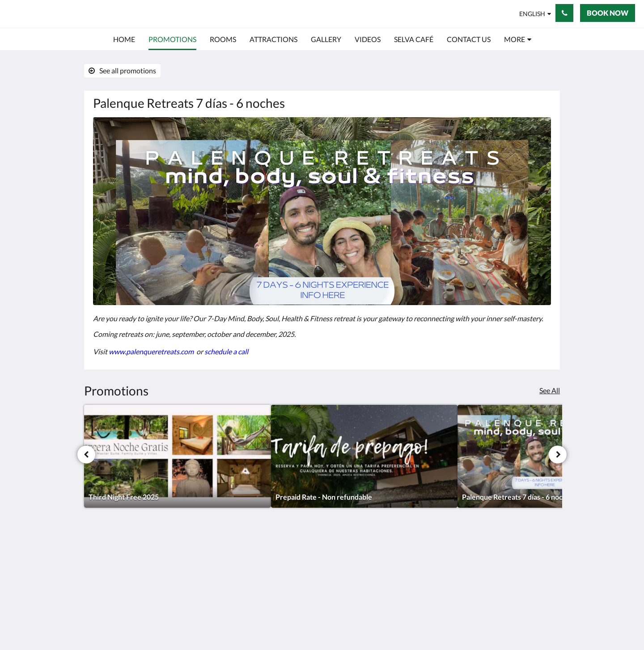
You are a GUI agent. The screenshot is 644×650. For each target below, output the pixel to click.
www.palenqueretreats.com (152, 351)
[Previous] (86, 455)
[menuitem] (124, 39)
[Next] (558, 455)
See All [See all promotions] (550, 390)
